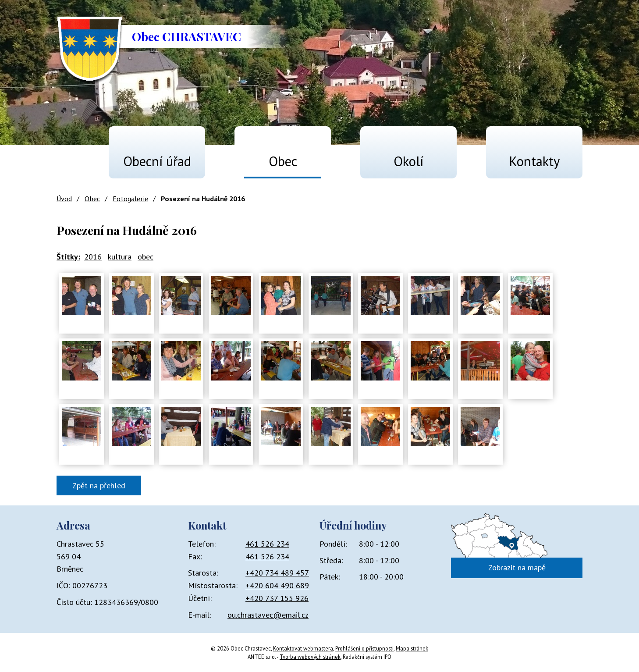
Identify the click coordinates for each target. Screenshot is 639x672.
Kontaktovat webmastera (303, 648)
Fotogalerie (130, 199)
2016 (93, 257)
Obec (283, 161)
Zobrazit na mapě (517, 567)
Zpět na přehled (99, 485)
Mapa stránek (412, 648)
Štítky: (68, 257)
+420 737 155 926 (277, 598)
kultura (120, 257)
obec (146, 257)
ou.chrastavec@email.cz (268, 615)
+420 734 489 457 (277, 573)
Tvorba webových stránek (310, 657)
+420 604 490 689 (277, 585)
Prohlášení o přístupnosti (364, 648)
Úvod (68, 157)
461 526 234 (267, 544)
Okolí (408, 161)
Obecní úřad (157, 161)
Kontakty (534, 161)
